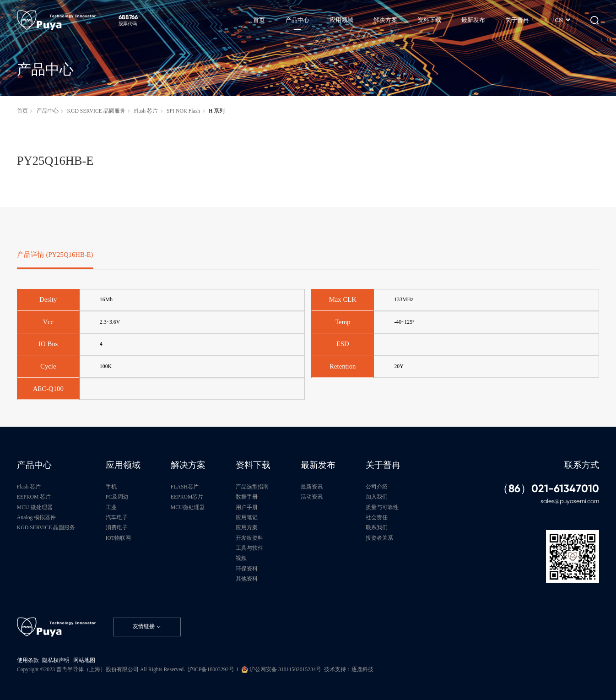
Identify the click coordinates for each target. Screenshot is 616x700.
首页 (22, 111)
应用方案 (247, 528)
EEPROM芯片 (187, 497)
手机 (111, 487)
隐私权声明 (56, 660)
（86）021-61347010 (548, 489)
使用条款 (28, 660)
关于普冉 (383, 465)
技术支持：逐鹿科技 (349, 670)
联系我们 (377, 528)
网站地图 (84, 660)
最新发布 (318, 465)
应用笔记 (247, 518)
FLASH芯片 (185, 487)
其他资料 (247, 579)
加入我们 (377, 497)
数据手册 (247, 497)
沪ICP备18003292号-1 (213, 670)
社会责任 (377, 518)
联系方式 (582, 465)
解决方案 (188, 465)
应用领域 (123, 465)
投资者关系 (379, 538)
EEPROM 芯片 (34, 497)
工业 (111, 507)
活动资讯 (312, 497)
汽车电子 (117, 518)
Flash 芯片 (146, 111)
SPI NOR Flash (183, 111)
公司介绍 (377, 487)
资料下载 (253, 465)
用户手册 (247, 507)
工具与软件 (249, 548)
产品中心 (48, 111)
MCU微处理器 (188, 507)
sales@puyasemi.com (570, 501)
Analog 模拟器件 (37, 518)
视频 (241, 558)
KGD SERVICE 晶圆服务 (96, 111)
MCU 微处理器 (35, 507)
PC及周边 (117, 497)
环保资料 (247, 569)
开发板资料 (249, 538)
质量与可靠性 (382, 507)
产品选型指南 (252, 487)
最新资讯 (312, 487)
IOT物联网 (119, 538)
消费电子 (117, 528)
